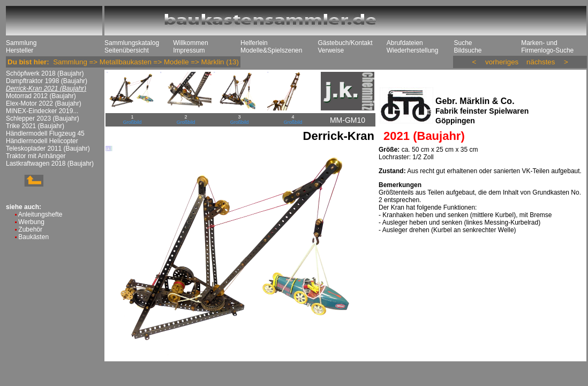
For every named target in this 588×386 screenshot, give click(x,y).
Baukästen (33, 237)
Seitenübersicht (127, 50)
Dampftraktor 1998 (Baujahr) (47, 81)
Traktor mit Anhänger (36, 156)
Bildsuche (468, 50)
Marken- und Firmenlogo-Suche (547, 47)
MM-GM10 (348, 120)
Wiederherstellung (413, 50)
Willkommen (190, 43)
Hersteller (20, 50)
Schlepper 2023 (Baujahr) (43, 118)
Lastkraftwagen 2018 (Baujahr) (50, 164)
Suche (463, 43)
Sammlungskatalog (132, 43)
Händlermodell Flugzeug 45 (45, 133)
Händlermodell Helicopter (42, 141)
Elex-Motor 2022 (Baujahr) (44, 103)
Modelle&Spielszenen (271, 50)
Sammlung (21, 43)
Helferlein (254, 43)
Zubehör (30, 229)
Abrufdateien (405, 43)
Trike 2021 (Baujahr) (35, 126)
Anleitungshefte (40, 214)
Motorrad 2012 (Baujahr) (41, 96)
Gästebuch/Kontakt (345, 43)
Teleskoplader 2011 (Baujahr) (48, 149)
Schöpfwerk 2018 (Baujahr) (45, 73)
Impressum (189, 50)
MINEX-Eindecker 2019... (42, 111)
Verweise (331, 50)
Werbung (31, 222)
